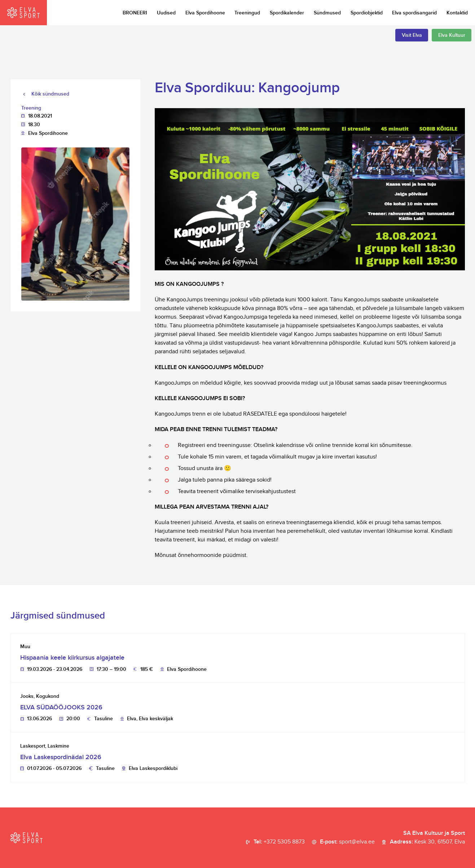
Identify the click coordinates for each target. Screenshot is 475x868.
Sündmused (327, 13)
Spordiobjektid (367, 13)
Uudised (166, 13)
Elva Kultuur (452, 35)
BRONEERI (135, 13)
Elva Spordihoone (205, 13)
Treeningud (247, 13)
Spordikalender (287, 13)
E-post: (347, 842)
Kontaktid (457, 13)
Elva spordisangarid (414, 13)
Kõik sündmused (50, 94)
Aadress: (427, 842)
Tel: (279, 842)
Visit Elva (412, 35)
